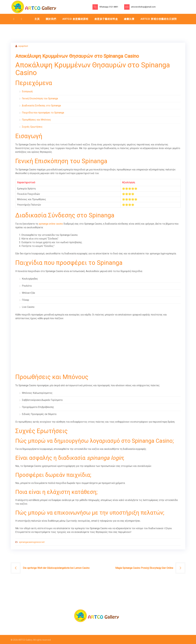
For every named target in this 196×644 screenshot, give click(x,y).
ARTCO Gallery (25, 640)
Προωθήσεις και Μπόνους (36, 120)
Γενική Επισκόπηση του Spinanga (40, 98)
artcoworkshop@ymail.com (143, 7)
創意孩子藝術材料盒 (106, 19)
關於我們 (51, 19)
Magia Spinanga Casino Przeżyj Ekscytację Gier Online (144, 568)
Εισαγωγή (27, 91)
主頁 (37, 19)
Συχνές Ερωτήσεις (32, 127)
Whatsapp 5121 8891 (109, 7)
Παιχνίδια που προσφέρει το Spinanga (43, 113)
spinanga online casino (51, 224)
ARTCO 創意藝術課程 (75, 19)
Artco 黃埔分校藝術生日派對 (159, 19)
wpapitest (23, 46)
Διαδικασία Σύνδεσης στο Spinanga (41, 106)
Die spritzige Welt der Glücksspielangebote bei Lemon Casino (56, 568)
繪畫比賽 (129, 19)
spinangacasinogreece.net (32, 542)
